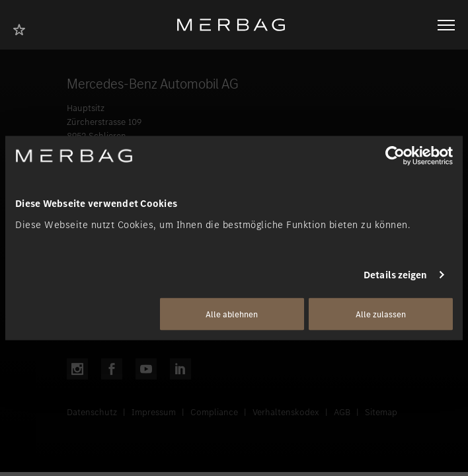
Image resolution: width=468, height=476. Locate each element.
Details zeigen (395, 275)
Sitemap (381, 412)
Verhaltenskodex (286, 412)
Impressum (154, 412)
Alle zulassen (381, 314)
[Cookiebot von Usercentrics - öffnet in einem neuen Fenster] (395, 156)
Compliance (214, 412)
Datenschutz (92, 412)
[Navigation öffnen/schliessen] (446, 25)
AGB (342, 412)
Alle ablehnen (232, 314)
